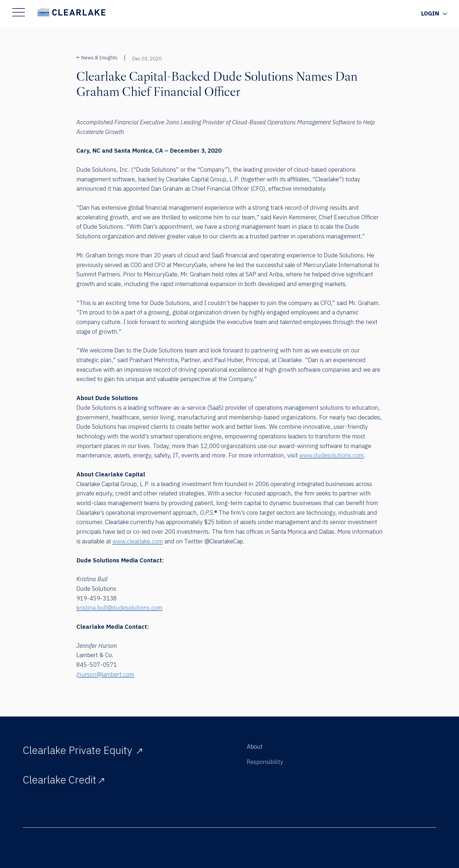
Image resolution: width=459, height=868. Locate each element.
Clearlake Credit (64, 781)
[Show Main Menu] (19, 12)
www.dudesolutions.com (332, 455)
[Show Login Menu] (434, 14)
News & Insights (97, 58)
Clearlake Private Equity (83, 750)
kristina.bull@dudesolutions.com (119, 608)
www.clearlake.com (138, 541)
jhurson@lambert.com (105, 674)
